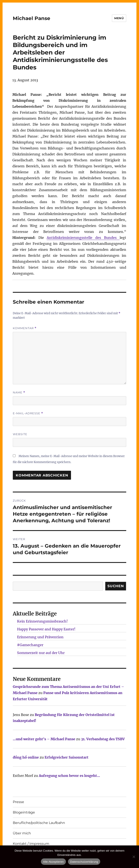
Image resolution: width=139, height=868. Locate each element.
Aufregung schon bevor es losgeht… (69, 776)
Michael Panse (32, 18)
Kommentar (25, 328)
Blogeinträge (24, 812)
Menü (119, 18)
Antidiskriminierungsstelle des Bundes (83, 238)
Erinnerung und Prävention (40, 637)
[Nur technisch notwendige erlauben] (134, 857)
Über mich (22, 833)
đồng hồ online (26, 757)
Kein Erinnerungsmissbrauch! (42, 621)
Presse (18, 802)
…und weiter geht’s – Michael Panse (44, 739)
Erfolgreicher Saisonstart (67, 757)
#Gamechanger (30, 645)
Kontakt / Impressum (31, 844)
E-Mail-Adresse (28, 413)
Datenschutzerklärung (84, 862)
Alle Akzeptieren (53, 862)
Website (20, 434)
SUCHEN (116, 586)
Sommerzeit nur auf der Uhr (41, 653)
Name (19, 392)
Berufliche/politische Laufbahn (39, 823)
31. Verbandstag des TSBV (103, 739)
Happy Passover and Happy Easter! (46, 629)
